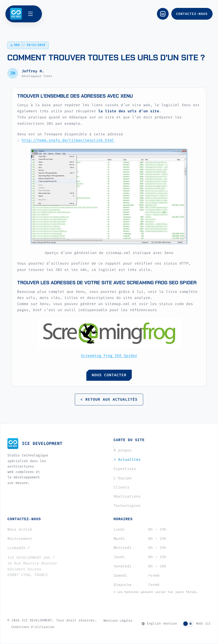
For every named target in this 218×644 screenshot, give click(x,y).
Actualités (127, 459)
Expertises (125, 469)
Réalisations (127, 496)
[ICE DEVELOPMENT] (16, 14)
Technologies (127, 506)
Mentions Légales (118, 620)
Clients (122, 487)
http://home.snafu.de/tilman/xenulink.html (68, 140)
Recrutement (20, 539)
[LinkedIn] (163, 14)
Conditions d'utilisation (33, 627)
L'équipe (123, 478)
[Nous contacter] (192, 14)
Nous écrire (20, 529)
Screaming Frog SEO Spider (109, 356)
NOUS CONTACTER (109, 375)
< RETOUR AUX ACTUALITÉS (109, 399)
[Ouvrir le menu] (33, 14)
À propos (123, 450)
